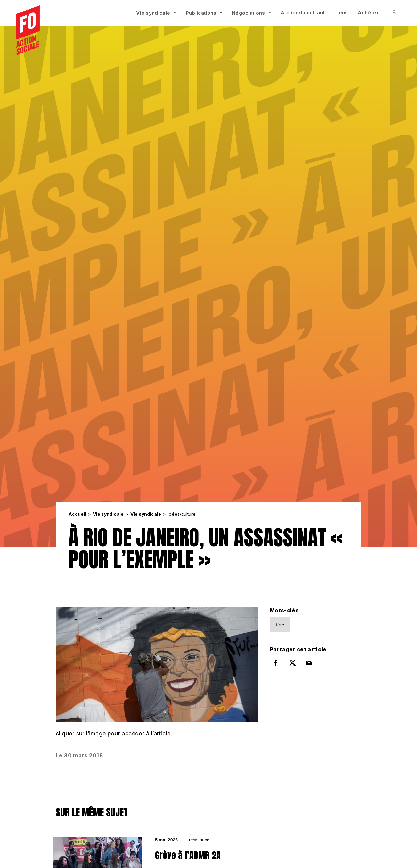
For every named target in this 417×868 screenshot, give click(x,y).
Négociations (249, 13)
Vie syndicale (153, 13)
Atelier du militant (303, 13)
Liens (341, 13)
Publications (201, 13)
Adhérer (368, 13)
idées (280, 625)
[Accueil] (28, 30)
